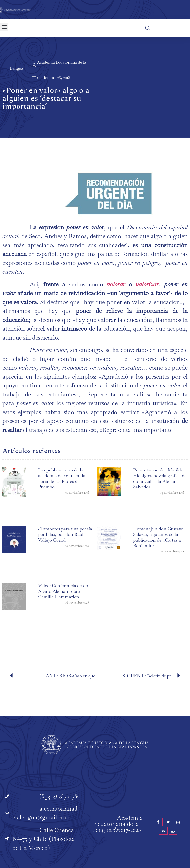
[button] (4, 27)
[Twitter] (168, 822)
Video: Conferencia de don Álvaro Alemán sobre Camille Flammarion (65, 591)
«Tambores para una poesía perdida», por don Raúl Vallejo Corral (65, 534)
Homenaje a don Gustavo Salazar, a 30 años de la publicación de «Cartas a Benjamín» (158, 537)
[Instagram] (178, 822)
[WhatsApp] (173, 831)
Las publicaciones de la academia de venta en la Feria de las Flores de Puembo (62, 478)
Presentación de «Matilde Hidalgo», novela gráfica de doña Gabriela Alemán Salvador (160, 478)
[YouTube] (163, 831)
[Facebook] (158, 822)
